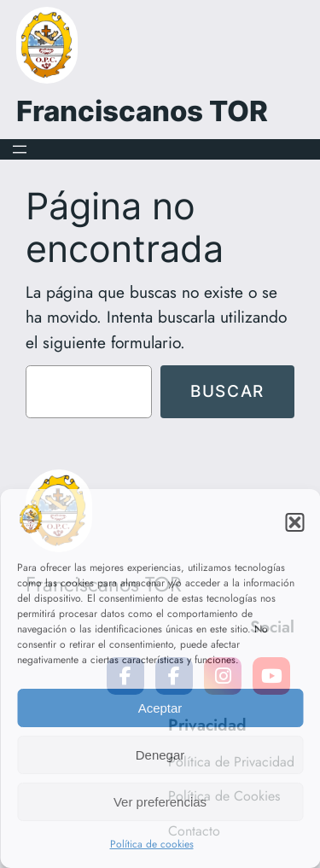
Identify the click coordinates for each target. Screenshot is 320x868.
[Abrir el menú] (20, 149)
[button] (294, 522)
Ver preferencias (160, 802)
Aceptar (160, 708)
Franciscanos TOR (142, 111)
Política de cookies (152, 844)
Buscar (227, 391)
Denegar (160, 755)
